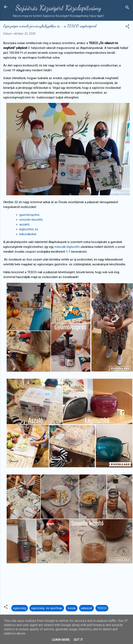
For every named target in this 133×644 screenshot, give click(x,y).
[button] (127, 27)
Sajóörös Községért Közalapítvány (58, 8)
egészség (20, 608)
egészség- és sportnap (47, 608)
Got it (78, 640)
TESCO (102, 608)
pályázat (86, 608)
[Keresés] (127, 8)
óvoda (72, 608)
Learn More (61, 640)
